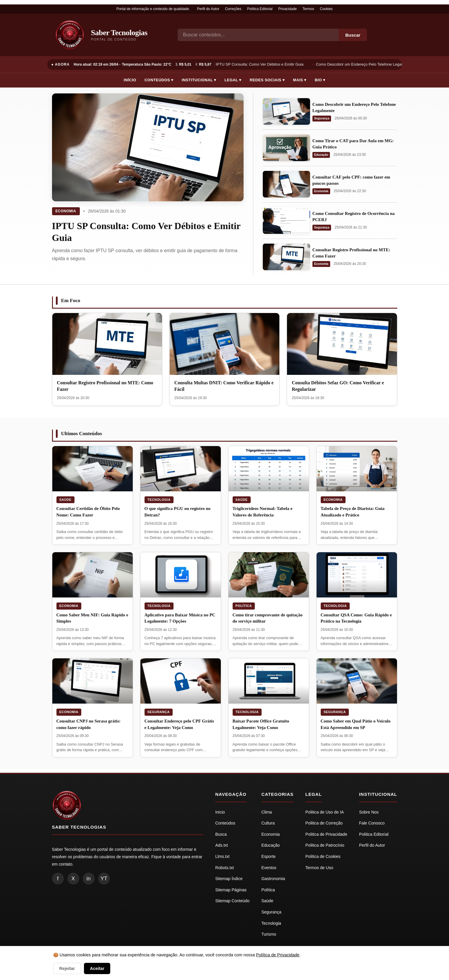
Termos (308, 9)
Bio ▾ (320, 80)
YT (104, 879)
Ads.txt (222, 845)
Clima (267, 812)
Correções (233, 9)
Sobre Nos (369, 812)
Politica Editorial (374, 834)
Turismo (269, 934)
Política (244, 606)
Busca (221, 834)
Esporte (268, 856)
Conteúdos (225, 823)
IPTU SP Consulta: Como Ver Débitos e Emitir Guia (261, 64)
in (88, 879)
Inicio (220, 812)
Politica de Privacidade (326, 834)
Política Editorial (260, 9)
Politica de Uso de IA (325, 812)
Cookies (326, 9)
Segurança (322, 118)
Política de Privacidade (278, 955)
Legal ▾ (233, 80)
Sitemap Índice (229, 879)
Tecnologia (159, 500)
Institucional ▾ (199, 80)
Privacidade (287, 9)
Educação (321, 155)
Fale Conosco (372, 823)
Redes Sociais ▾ (267, 80)
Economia (66, 211)
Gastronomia (273, 879)
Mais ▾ (300, 80)
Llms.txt (222, 856)
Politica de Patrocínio (325, 845)
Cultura (268, 823)
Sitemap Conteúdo (232, 901)
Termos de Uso (319, 868)
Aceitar (97, 968)
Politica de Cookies (323, 856)
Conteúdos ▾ (159, 80)
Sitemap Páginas (231, 890)
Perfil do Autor (208, 9)
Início (130, 80)
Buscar (353, 35)
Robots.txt (224, 868)
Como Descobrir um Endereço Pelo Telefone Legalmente (365, 64)
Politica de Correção (324, 823)
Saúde (65, 500)
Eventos (269, 868)
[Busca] (258, 35)
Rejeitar (67, 968)
